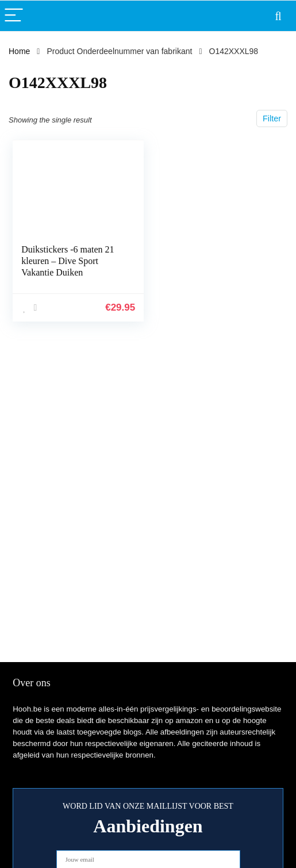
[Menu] (14, 16)
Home (19, 51)
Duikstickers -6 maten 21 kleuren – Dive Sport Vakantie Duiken (68, 261)
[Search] (278, 16)
